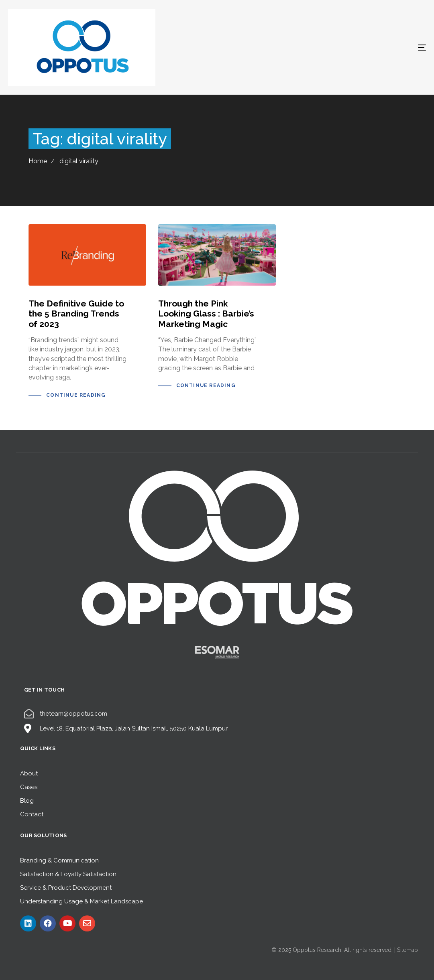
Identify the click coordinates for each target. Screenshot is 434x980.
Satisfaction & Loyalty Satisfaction (68, 874)
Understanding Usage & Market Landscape (82, 901)
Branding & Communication (59, 860)
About (29, 773)
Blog (27, 801)
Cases (29, 787)
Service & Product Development (66, 888)
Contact (32, 814)
